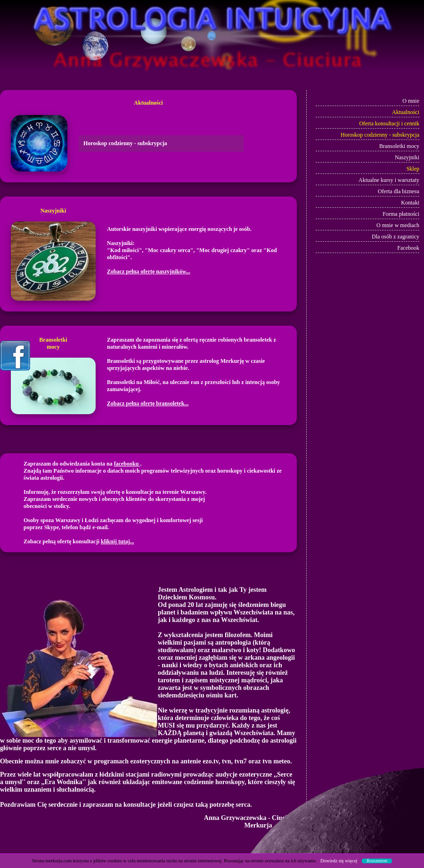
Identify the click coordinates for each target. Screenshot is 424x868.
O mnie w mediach (398, 225)
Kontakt (410, 203)
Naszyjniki (407, 157)
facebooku (127, 464)
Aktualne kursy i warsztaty (388, 180)
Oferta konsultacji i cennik (389, 123)
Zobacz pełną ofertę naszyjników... (149, 271)
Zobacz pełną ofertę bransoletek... (148, 403)
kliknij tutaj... (118, 541)
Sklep (413, 169)
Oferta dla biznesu (399, 191)
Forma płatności (401, 214)
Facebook (408, 248)
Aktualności (406, 112)
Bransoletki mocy (399, 146)
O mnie (411, 101)
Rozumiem (377, 861)
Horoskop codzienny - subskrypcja (380, 135)
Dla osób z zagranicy (395, 237)
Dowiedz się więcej (339, 861)
